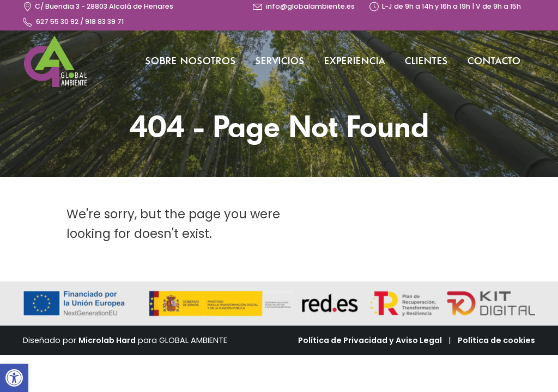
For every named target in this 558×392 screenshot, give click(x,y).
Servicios (280, 62)
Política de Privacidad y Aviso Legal (370, 340)
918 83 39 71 (104, 22)
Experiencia (355, 62)
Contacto (494, 62)
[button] (14, 378)
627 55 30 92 (57, 22)
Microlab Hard (107, 340)
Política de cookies (496, 340)
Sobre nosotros (191, 62)
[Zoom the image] (56, 41)
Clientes (426, 62)
